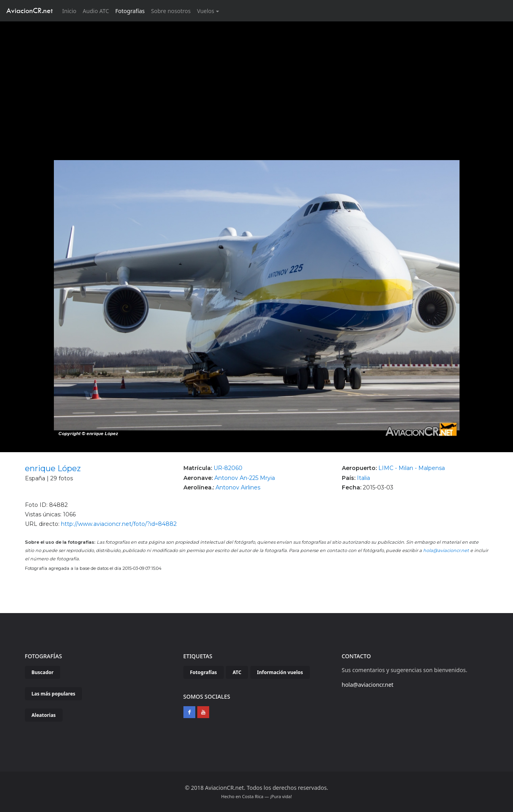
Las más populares (54, 694)
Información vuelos (280, 672)
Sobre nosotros (171, 11)
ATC (237, 672)
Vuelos (206, 11)
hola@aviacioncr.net (446, 550)
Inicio (71, 11)
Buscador (43, 672)
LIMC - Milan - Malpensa (412, 468)
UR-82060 (228, 468)
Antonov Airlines (238, 487)
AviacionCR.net (30, 11)
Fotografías (130, 11)
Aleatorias (44, 715)
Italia (363, 478)
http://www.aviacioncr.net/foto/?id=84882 (119, 524)
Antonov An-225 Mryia (245, 478)
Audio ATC (96, 11)
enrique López (53, 468)
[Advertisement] (257, 81)
